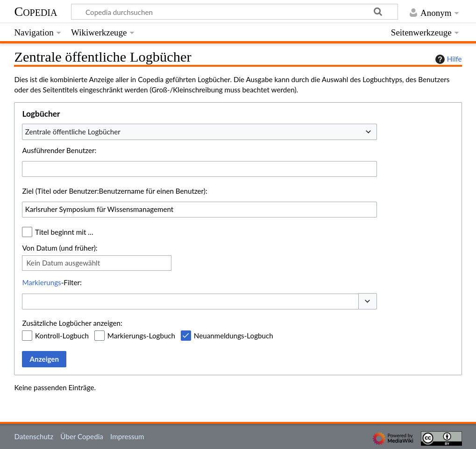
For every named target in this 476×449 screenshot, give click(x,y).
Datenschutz (34, 436)
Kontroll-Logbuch (62, 336)
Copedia (36, 11)
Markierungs (41, 282)
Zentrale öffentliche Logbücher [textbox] (73, 132)
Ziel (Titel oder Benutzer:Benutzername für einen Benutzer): (114, 191)
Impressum (127, 436)
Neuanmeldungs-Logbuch (234, 336)
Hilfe (448, 59)
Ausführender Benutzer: (59, 150)
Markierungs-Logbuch (141, 336)
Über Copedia (82, 436)
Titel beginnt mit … (64, 232)
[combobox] (199, 132)
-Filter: (52, 282)
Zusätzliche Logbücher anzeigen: (72, 323)
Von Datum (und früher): (60, 248)
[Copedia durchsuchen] (235, 12)
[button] (368, 301)
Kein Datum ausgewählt (63, 263)
